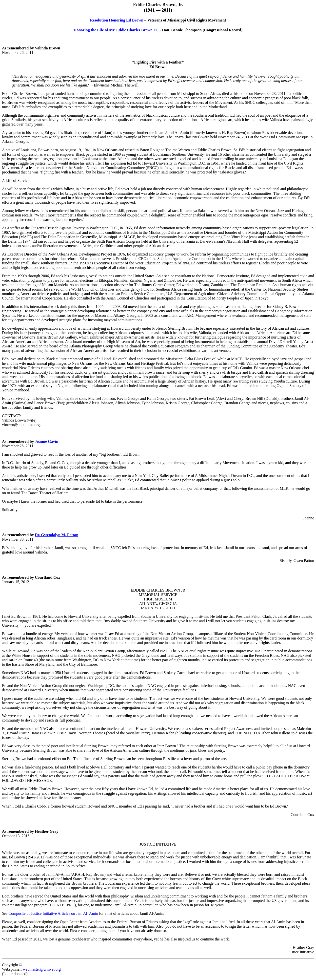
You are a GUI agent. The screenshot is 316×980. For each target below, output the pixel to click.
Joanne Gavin (47, 441)
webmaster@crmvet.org (42, 969)
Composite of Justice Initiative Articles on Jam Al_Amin (53, 913)
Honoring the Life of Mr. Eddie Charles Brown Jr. (116, 30)
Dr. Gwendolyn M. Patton (57, 535)
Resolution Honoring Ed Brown (117, 20)
